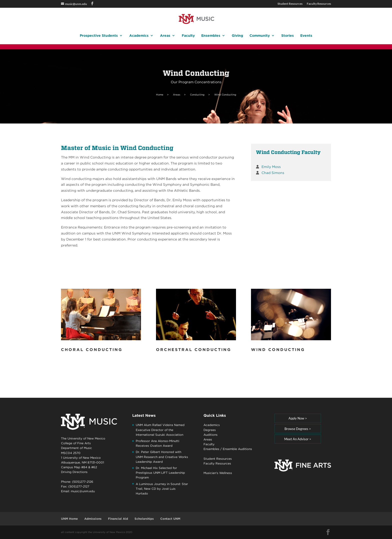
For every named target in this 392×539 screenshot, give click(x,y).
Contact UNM (170, 519)
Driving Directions (74, 472)
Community (260, 36)
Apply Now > (298, 418)
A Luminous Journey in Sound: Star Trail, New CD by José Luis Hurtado (162, 489)
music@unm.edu (83, 491)
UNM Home (69, 519)
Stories (287, 36)
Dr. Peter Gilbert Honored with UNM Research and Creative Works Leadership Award (162, 457)
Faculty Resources (319, 4)
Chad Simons (273, 173)
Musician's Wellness (218, 473)
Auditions (210, 435)
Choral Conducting (92, 350)
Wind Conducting (278, 350)
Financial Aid (118, 519)
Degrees (210, 430)
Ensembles (211, 36)
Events (306, 36)
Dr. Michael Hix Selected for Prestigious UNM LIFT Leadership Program (160, 473)
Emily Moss (271, 167)
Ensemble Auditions (237, 449)
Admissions (93, 519)
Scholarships (144, 519)
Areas (165, 36)
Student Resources (290, 4)
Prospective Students (99, 36)
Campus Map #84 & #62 (79, 467)
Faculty (188, 36)
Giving (237, 36)
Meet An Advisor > (298, 439)
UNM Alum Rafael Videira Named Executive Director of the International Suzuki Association (160, 430)
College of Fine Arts (76, 443)
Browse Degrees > (298, 429)
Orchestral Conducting (194, 350)
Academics (139, 36)
